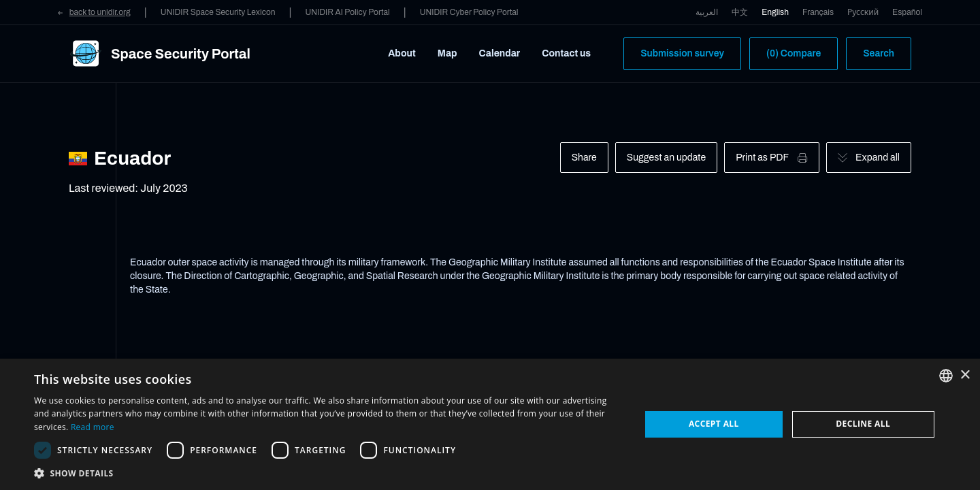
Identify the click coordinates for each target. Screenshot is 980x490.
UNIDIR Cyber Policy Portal (469, 12)
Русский (863, 12)
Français (818, 12)
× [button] (965, 375)
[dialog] (490, 424)
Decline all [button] (863, 424)
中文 (740, 12)
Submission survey (682, 53)
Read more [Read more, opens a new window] (93, 427)
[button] (328, 473)
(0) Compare (794, 53)
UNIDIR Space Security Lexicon (218, 12)
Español (907, 12)
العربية (707, 12)
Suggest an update (666, 158)
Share (584, 158)
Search (879, 53)
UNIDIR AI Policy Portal (347, 12)
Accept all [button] (714, 424)
